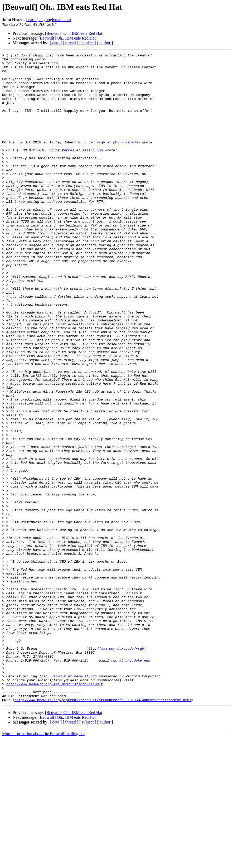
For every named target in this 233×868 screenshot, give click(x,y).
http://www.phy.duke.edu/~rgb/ (116, 768)
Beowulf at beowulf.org (74, 801)
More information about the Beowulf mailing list (43, 863)
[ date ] (56, 43)
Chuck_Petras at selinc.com (76, 170)
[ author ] (105, 43)
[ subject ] (88, 43)
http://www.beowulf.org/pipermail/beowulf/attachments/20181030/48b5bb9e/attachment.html (103, 830)
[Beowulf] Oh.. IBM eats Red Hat (74, 33)
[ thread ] (71, 43)
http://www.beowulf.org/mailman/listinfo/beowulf (55, 811)
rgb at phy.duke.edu (118, 160)
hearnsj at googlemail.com (49, 20)
